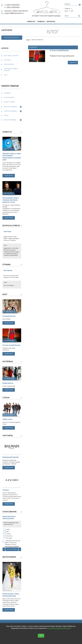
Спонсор (6, 490)
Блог (6, 75)
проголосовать (12, 549)
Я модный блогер (9, 316)
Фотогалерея (9, 64)
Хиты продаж (9, 98)
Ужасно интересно (11, 38)
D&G (8, 532)
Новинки (7, 93)
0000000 (12, 5)
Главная (41, 22)
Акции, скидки (9, 102)
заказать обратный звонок (16, 11)
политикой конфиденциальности (60, 628)
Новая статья (7, 419)
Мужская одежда (13, 111)
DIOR (8, 530)
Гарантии (7, 60)
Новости (31, 22)
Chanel (8, 534)
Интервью (8, 362)
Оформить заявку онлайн (11, 70)
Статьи (6, 398)
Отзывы (6, 265)
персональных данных (12, 547)
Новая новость (8, 383)
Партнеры (8, 436)
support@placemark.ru (14, 13)
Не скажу (9, 538)
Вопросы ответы (11, 226)
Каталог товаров (10, 86)
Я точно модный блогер (11, 345)
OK (41, 636)
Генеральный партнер (11, 457)
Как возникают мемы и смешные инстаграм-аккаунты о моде (11, 200)
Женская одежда (13, 107)
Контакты (51, 22)
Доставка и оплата (11, 56)
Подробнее (9, 176)
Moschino (9, 536)
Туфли (6, 116)
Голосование (9, 512)
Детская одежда (13, 120)
